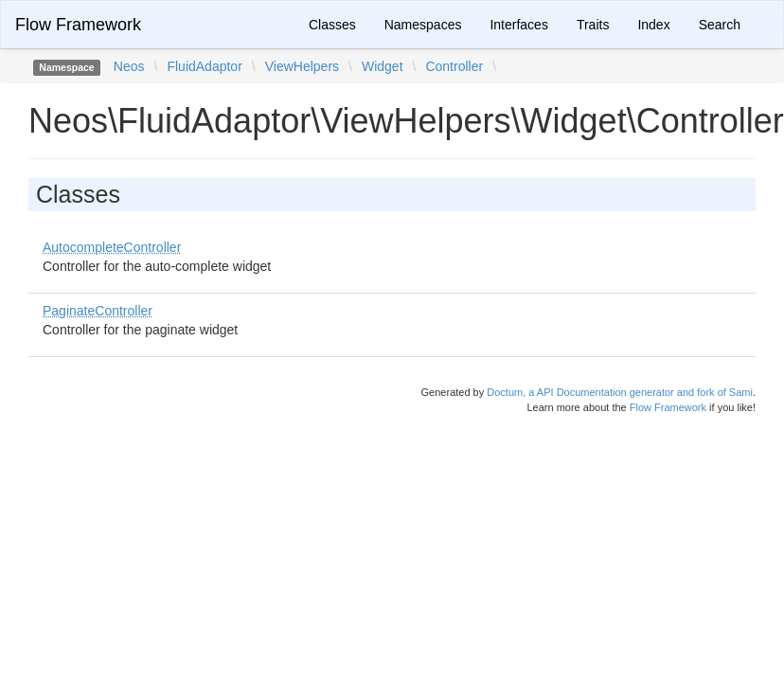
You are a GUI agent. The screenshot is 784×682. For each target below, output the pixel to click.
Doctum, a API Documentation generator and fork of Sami (620, 392)
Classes (332, 25)
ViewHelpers (302, 66)
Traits (593, 25)
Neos (129, 66)
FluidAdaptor (204, 66)
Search (720, 25)
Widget (383, 66)
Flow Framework (78, 25)
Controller (454, 66)
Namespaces (423, 25)
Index (653, 25)
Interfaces (518, 25)
